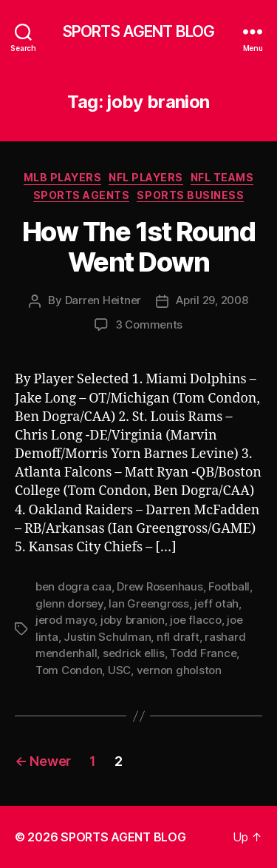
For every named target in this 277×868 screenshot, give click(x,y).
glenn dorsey (69, 603)
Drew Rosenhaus (160, 586)
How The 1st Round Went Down (139, 247)
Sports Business (190, 195)
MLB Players (63, 177)
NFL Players (146, 177)
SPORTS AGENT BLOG (138, 31)
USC (119, 670)
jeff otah (216, 603)
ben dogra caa (73, 586)
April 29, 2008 (212, 300)
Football (229, 586)
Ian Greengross (148, 603)
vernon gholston (179, 670)
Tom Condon (69, 670)
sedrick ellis (134, 653)
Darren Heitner (103, 300)
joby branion (133, 620)
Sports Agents (82, 195)
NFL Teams (222, 177)
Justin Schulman (107, 637)
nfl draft (178, 637)
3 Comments (149, 324)
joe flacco (195, 620)
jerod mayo (65, 620)
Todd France (203, 653)
